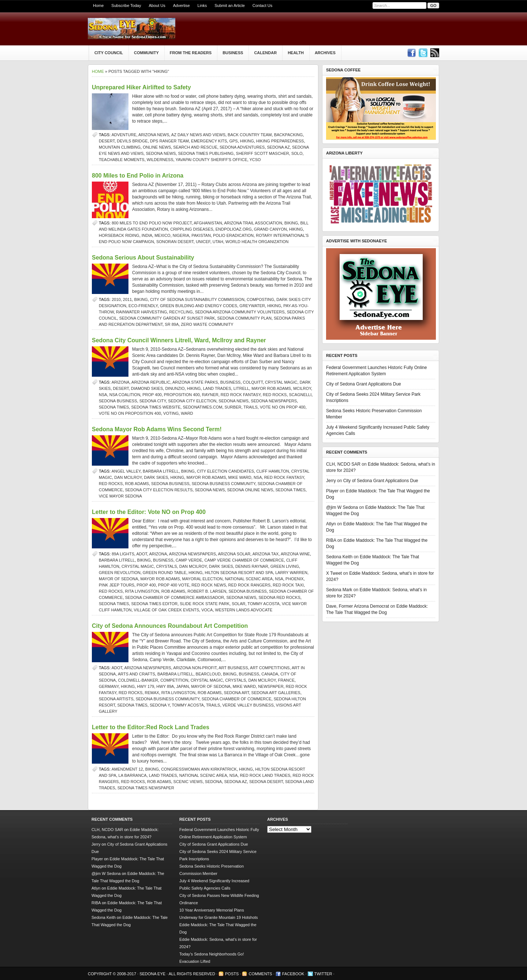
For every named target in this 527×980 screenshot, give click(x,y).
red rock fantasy (241, 395)
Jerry (331, 481)
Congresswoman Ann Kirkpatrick (199, 769)
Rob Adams (137, 484)
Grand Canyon (270, 229)
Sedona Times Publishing (206, 153)
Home (98, 5)
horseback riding (119, 235)
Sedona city (153, 401)
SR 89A (172, 324)
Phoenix (295, 579)
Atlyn (331, 524)
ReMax (152, 693)
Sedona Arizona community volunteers (240, 312)
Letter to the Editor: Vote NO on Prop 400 (149, 512)
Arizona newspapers (193, 554)
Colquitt (253, 382)
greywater (252, 306)
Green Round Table (165, 573)
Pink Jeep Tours (117, 585)
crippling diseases (192, 229)
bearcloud (208, 674)
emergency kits (209, 141)
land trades (217, 388)
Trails (251, 407)
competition (174, 680)
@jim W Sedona (342, 507)
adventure (124, 135)
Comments (260, 974)
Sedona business (118, 401)
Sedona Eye (153, 974)
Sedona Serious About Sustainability (143, 258)
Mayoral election (203, 579)
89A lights (123, 554)
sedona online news (250, 490)
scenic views (188, 782)
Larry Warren (291, 573)
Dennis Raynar (252, 566)
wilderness (160, 160)
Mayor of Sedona (118, 579)
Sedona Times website (156, 407)
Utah (218, 242)
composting (260, 299)
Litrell (241, 388)
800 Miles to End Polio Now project (152, 223)
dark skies (156, 477)
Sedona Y (160, 705)
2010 (116, 299)
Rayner (210, 395)
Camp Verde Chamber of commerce (244, 560)
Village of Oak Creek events (167, 610)
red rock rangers (250, 585)
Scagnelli (300, 395)
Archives (325, 53)
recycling (181, 312)
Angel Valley (126, 471)
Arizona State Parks (195, 382)
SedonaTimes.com (202, 407)
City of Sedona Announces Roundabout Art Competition (170, 626)
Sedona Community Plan (244, 318)
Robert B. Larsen (207, 591)
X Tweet (334, 573)
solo (297, 153)
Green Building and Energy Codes (199, 306)
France (286, 680)
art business (233, 668)
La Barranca (133, 775)
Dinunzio (175, 388)
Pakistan (201, 235)
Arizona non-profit (195, 668)
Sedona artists (116, 699)
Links (202, 5)
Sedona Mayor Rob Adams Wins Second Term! (157, 429)
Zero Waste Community (207, 324)
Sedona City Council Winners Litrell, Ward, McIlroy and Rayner (179, 340)
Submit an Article (230, 5)
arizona (121, 382)
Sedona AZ (279, 147)
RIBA (331, 540)
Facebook (293, 974)
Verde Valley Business (248, 705)
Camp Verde (189, 560)
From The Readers (191, 53)
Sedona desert (266, 782)
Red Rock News (209, 585)
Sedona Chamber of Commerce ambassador (175, 597)
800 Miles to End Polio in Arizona (138, 176)
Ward (187, 413)
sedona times (114, 407)
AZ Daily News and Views (198, 135)
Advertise (182, 5)
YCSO (255, 160)
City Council (109, 53)
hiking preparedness (280, 141)
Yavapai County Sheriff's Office (211, 160)
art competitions (270, 668)
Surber (233, 407)
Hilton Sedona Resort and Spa (239, 573)
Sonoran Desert (175, 242)
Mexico (162, 235)
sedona (213, 782)
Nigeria (181, 235)
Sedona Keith (339, 557)
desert (107, 141)
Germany (109, 686)
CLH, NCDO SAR (343, 464)
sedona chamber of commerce (237, 699)
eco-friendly (143, 306)
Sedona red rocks (279, 597)
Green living (285, 566)
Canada (270, 674)
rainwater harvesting (141, 312)
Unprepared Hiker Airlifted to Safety (141, 87)
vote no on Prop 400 (283, 407)
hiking (247, 141)
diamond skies (147, 388)
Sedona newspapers (274, 401)
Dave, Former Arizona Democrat (358, 606)
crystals (167, 566)
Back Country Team (250, 135)
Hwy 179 (145, 686)
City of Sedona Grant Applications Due (364, 384)
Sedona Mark (339, 590)
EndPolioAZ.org (234, 229)
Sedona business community (224, 484)
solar (238, 604)
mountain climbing (120, 147)
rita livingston (142, 591)
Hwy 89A (165, 686)
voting (171, 413)
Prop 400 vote (174, 585)
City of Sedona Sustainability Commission (197, 299)
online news (157, 147)
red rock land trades (265, 775)
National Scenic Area (249, 579)
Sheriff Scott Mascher (263, 153)
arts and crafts (137, 674)
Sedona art (237, 693)
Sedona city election (192, 401)
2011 (127, 299)
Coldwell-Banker (138, 680)
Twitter (323, 974)
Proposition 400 (182, 395)
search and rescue (195, 147)
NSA (103, 395)
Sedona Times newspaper (146, 788)
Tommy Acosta (263, 604)
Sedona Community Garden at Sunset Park (167, 318)
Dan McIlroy (128, 477)
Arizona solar (234, 554)
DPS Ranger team (169, 141)
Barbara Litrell (161, 471)
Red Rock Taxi (288, 585)
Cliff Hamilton (272, 471)
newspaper (271, 686)
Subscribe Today (126, 5)
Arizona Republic (151, 382)
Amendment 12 (127, 769)
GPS (233, 141)
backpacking (289, 135)
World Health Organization (257, 242)
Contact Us (262, 5)
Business (233, 53)
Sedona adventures (242, 147)
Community (146, 53)
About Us (157, 5)
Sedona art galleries (276, 693)
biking (291, 223)
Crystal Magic (281, 382)
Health (296, 53)
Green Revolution (120, 573)
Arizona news (154, 135)
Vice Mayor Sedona (120, 496)
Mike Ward (240, 477)
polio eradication (233, 235)
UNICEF (203, 242)
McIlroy (302, 388)
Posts (232, 974)
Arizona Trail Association (253, 223)
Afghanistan (208, 223)
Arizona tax (266, 554)
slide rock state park (205, 604)
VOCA (207, 610)
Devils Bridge (132, 141)
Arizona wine (295, 554)
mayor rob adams (271, 388)
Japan (183, 686)
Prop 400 (152, 395)
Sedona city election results (159, 490)
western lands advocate (244, 610)
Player (332, 491)
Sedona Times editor (154, 604)
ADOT (142, 554)
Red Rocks (275, 395)
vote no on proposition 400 (130, 413)
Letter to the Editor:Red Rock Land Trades (151, 727)
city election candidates (225, 471)
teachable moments (122, 160)
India (147, 235)
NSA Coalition (125, 395)
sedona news (161, 153)
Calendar (265, 53)
